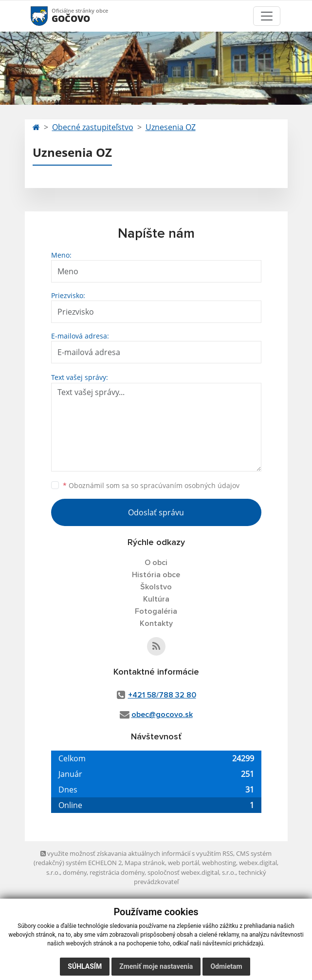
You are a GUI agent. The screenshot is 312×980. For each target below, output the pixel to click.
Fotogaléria (156, 611)
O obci (156, 563)
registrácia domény (117, 872)
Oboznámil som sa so (151, 485)
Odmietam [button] (226, 966)
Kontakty (156, 623)
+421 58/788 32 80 (162, 695)
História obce (156, 575)
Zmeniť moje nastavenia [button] (156, 966)
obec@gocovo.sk (162, 715)
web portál (184, 863)
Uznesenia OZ (171, 127)
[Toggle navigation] (267, 16)
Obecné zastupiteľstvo (93, 127)
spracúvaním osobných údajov (190, 485)
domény (75, 872)
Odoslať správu (156, 512)
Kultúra (156, 599)
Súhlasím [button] (85, 966)
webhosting (219, 863)
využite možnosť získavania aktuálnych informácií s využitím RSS (137, 853)
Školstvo (156, 587)
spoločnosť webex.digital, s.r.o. (192, 872)
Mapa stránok (145, 863)
